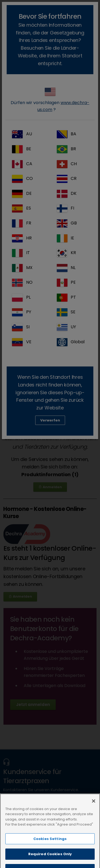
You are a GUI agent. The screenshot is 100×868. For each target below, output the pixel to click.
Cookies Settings (50, 853)
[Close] (94, 815)
